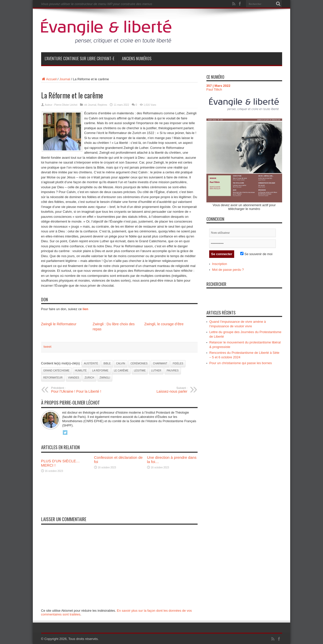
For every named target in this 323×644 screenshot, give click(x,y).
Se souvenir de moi (256, 254)
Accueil (49, 79)
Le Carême (121, 371)
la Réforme (100, 371)
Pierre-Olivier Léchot (66, 105)
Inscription (220, 264)
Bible (107, 364)
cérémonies (139, 364)
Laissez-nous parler (157, 390)
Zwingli (105, 378)
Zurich (89, 378)
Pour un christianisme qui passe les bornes (241, 363)
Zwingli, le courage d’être (164, 324)
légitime (140, 371)
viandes (74, 378)
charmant (160, 364)
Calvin (120, 364)
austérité (91, 364)
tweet (48, 347)
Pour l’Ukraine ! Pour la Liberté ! (82, 390)
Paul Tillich (214, 89)
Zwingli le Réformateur (59, 324)
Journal (65, 79)
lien (85, 309)
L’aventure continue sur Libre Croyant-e (79, 59)
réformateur (53, 378)
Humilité (81, 371)
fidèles (178, 364)
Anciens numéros (137, 59)
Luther (156, 371)
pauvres (173, 371)
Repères (102, 105)
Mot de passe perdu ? (228, 270)
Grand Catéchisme (57, 371)
